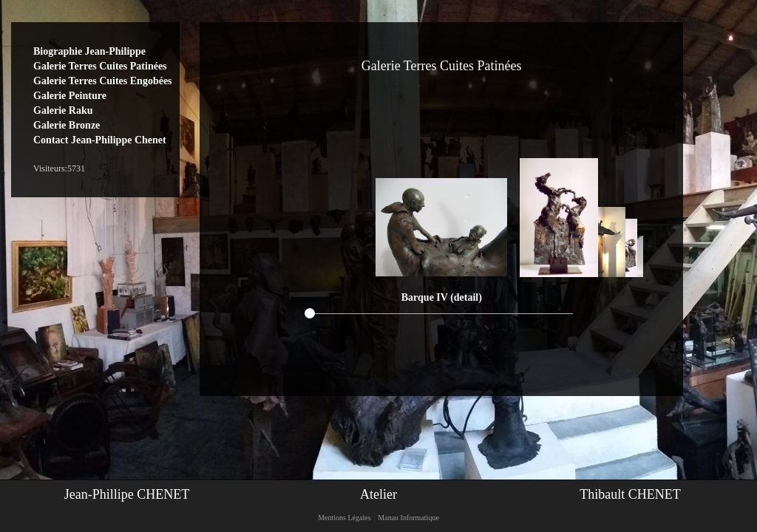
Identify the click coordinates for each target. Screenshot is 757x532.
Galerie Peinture (70, 96)
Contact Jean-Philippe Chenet (100, 140)
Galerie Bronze (67, 125)
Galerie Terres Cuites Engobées (103, 81)
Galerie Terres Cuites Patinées (100, 66)
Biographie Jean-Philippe (89, 51)
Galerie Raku (63, 110)
